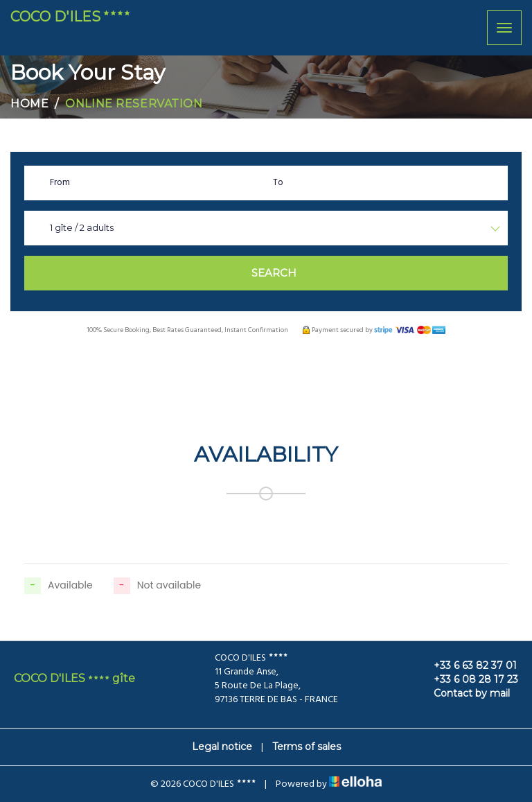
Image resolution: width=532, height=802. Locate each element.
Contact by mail (464, 693)
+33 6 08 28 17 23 (468, 679)
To (278, 183)
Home (29, 104)
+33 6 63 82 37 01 (467, 665)
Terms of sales (307, 747)
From (60, 183)
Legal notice (222, 747)
